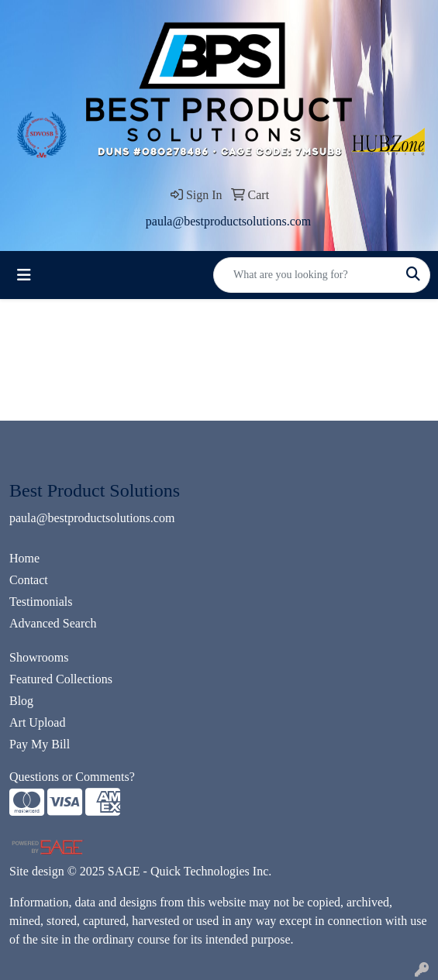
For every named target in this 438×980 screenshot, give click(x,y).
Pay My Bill (40, 744)
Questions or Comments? (72, 777)
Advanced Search (53, 623)
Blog (21, 701)
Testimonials (41, 602)
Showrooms (39, 657)
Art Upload (37, 722)
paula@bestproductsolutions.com (228, 221)
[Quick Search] (305, 275)
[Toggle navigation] (24, 275)
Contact (29, 580)
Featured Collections (61, 679)
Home (24, 558)
